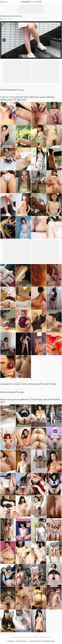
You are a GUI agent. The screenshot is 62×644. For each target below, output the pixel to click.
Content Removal (22, 641)
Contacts (11, 641)
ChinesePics (31, 2)
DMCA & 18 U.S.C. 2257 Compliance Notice (42, 641)
